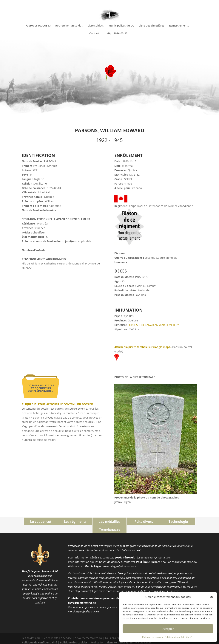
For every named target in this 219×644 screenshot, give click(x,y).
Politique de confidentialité (178, 637)
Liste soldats (96, 26)
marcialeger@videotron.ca (120, 558)
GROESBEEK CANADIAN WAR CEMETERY (154, 325)
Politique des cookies (74, 634)
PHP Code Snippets (95, 642)
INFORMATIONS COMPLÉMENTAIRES (177, 3)
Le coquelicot (26, 521)
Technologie (160, 521)
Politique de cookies (152, 637)
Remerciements (179, 26)
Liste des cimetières (152, 26)
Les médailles (93, 521)
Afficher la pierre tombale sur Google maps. (143, 347)
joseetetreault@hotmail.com (155, 549)
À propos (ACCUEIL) (38, 26)
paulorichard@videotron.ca (180, 554)
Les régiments (59, 521)
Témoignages (193, 521)
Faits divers (126, 521)
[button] (212, 597)
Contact (94, 34)
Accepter (168, 629)
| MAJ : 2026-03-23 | (117, 34)
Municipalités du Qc (121, 26)
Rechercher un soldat (69, 26)
